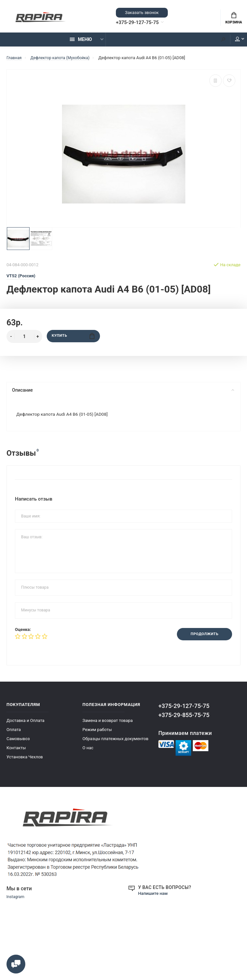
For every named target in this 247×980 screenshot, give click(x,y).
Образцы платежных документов (115, 742)
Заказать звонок (142, 13)
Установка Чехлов (25, 760)
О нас (88, 751)
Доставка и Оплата (25, 724)
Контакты (16, 751)
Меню (81, 41)
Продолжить (203, 637)
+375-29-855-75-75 (184, 719)
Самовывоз (18, 742)
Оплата (14, 733)
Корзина (234, 19)
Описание (123, 392)
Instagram (16, 901)
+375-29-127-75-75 (141, 23)
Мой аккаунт (234, 41)
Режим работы (97, 733)
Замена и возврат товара (108, 724)
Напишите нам (154, 897)
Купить (73, 339)
